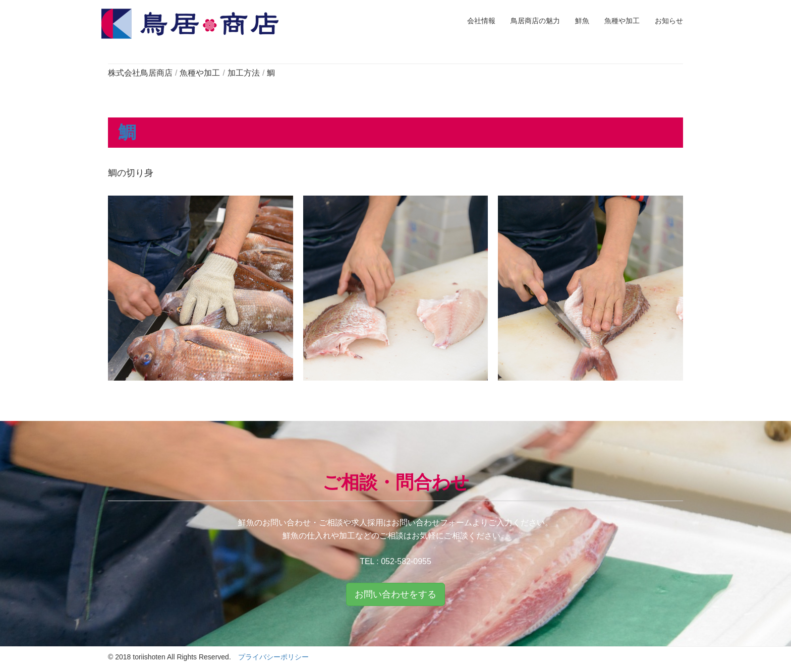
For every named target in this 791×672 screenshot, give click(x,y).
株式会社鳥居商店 (140, 73)
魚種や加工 (622, 21)
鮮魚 (582, 21)
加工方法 (244, 73)
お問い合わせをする (395, 594)
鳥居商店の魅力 (535, 21)
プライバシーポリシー (273, 657)
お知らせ (669, 21)
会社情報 (481, 21)
